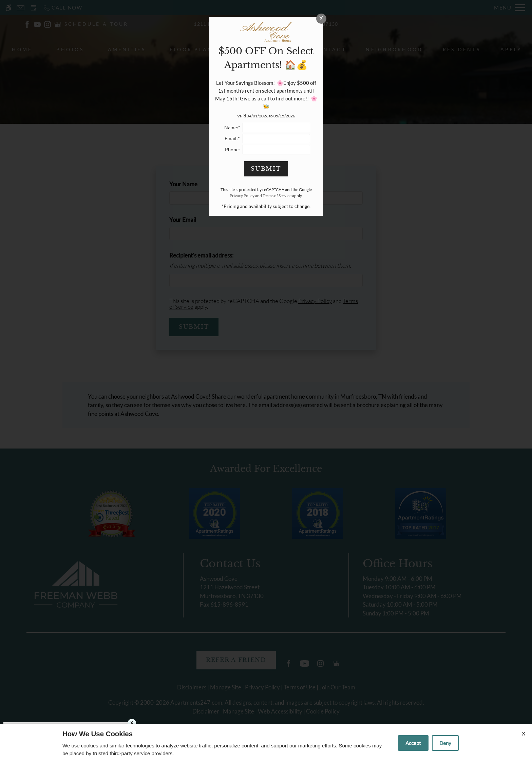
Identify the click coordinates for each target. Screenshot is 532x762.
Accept (413, 743)
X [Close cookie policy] (524, 733)
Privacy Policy (242, 196)
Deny (445, 743)
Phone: (232, 150)
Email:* (232, 138)
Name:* (232, 128)
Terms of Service (277, 196)
